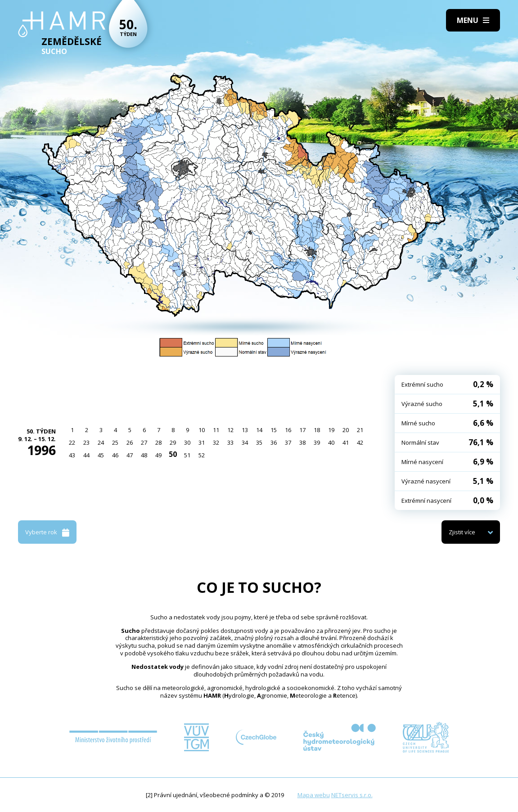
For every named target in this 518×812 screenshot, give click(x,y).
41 (346, 442)
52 (202, 455)
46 (115, 455)
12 (230, 430)
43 (72, 455)
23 (86, 442)
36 (274, 442)
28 (158, 442)
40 (331, 442)
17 (302, 430)
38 (302, 442)
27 (144, 442)
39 (317, 442)
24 (101, 442)
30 (187, 442)
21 (360, 430)
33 (230, 442)
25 (115, 442)
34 (245, 442)
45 (101, 455)
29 (173, 442)
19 (331, 430)
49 (158, 455)
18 (317, 430)
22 (72, 442)
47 (130, 455)
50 (173, 454)
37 (288, 442)
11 (216, 430)
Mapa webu (314, 795)
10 (202, 430)
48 (144, 455)
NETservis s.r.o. (352, 795)
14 (259, 430)
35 (259, 442)
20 (346, 430)
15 (274, 430)
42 (360, 442)
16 (288, 430)
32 (216, 442)
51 (187, 455)
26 (130, 442)
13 (245, 430)
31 (202, 442)
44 (86, 455)
